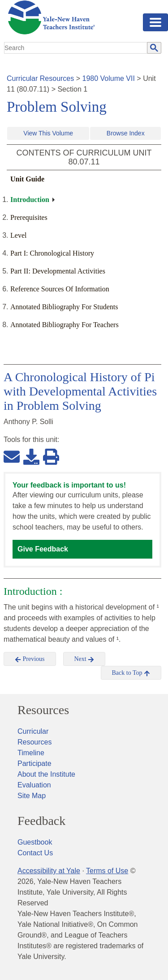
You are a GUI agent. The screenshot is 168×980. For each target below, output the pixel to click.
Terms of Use (107, 871)
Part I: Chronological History (52, 253)
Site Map (32, 796)
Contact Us (35, 853)
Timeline (31, 753)
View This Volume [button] (48, 133)
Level (18, 235)
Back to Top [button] (131, 673)
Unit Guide (27, 179)
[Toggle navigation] (155, 22)
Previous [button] (30, 659)
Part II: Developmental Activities (58, 271)
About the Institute (46, 774)
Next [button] (84, 659)
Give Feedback (43, 549)
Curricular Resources (40, 78)
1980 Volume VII (109, 78)
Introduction (30, 200)
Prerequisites (29, 217)
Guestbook (35, 842)
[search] (76, 48)
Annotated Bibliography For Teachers (65, 325)
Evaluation (34, 785)
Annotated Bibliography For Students (64, 307)
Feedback (41, 821)
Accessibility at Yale (49, 871)
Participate (34, 763)
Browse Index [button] (126, 133)
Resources (43, 710)
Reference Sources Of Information (60, 289)
